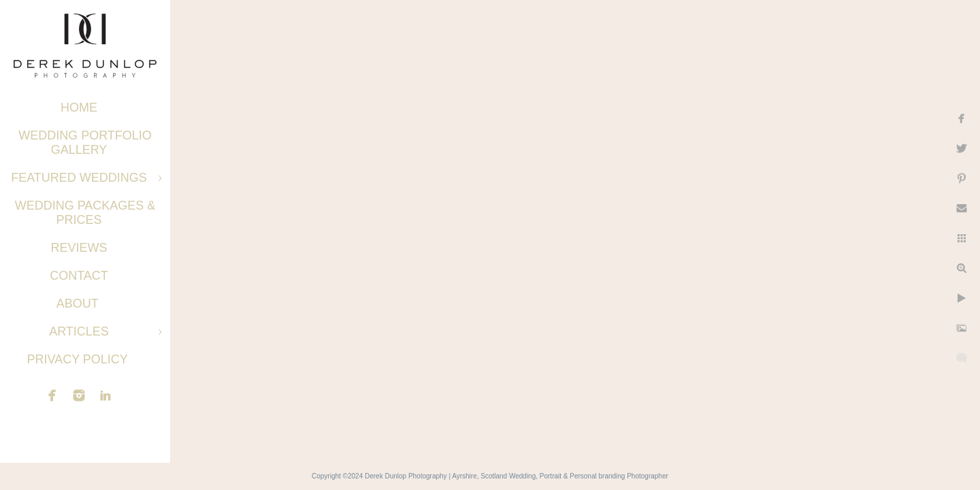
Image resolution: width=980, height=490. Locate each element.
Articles (79, 331)
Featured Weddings (79, 178)
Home (79, 108)
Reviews (79, 248)
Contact (79, 276)
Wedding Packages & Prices (85, 213)
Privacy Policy (79, 359)
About (79, 304)
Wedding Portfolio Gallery (85, 143)
